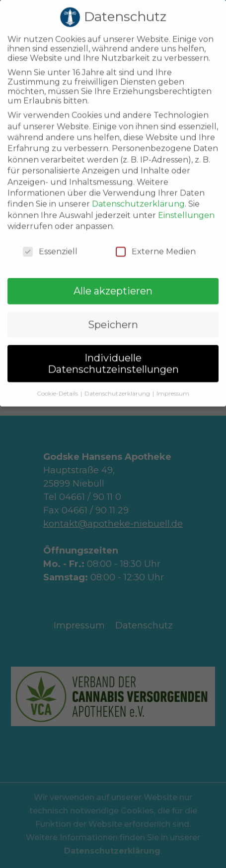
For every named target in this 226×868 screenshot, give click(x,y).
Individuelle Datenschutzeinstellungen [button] (113, 352)
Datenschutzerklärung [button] (118, 382)
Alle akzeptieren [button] (113, 280)
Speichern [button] (113, 313)
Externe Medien (156, 240)
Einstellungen (186, 204)
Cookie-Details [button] (58, 382)
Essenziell (50, 240)
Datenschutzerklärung (138, 193)
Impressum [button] (173, 382)
